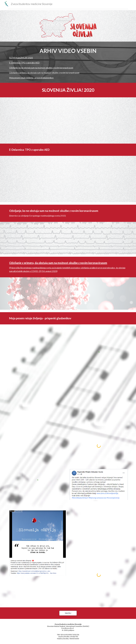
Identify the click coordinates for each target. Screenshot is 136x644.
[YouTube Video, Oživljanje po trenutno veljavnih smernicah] (27, 238)
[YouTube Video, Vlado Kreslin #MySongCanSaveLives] (37, 390)
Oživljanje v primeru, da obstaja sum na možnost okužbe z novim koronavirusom (44, 73)
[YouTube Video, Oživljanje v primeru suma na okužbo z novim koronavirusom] (27, 294)
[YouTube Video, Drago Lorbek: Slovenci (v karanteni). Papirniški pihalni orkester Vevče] (99, 523)
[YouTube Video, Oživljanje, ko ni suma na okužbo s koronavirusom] (68, 238)
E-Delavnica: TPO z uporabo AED (24, 63)
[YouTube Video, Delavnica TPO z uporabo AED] (68, 179)
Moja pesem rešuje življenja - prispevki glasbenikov (31, 78)
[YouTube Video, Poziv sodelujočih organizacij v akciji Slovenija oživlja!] (99, 120)
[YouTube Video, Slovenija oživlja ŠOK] (37, 433)
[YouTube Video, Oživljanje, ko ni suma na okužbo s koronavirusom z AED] (109, 238)
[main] (68, 51)
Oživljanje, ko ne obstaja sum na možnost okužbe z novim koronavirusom (41, 68)
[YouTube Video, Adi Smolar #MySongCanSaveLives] (37, 348)
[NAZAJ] (68, 613)
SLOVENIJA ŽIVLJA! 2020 (21, 58)
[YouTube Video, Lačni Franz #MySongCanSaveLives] (99, 402)
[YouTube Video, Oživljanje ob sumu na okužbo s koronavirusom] (109, 294)
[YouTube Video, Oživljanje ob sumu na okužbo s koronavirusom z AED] (68, 294)
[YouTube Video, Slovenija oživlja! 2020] (37, 120)
